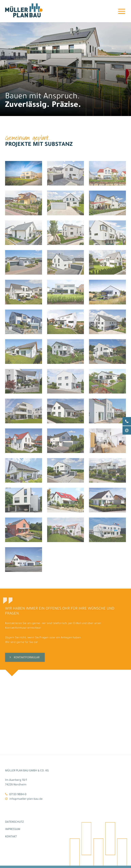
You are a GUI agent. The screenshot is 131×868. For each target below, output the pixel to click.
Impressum (13, 829)
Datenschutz (14, 822)
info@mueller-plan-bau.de (26, 799)
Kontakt (11, 836)
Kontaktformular (27, 670)
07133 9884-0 (18, 794)
